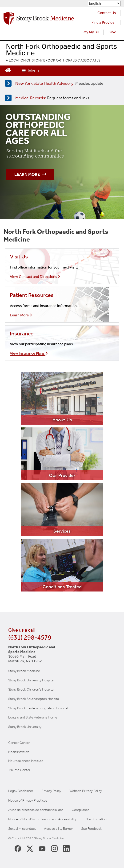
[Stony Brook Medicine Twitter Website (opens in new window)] (42, 848)
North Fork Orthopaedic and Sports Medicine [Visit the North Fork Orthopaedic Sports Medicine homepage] (61, 50)
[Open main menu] (30, 71)
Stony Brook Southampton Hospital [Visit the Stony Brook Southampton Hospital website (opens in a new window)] (34, 699)
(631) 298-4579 (30, 637)
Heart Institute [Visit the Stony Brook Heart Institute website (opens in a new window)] (19, 752)
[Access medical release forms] (61, 98)
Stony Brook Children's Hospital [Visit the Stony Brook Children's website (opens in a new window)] (31, 689)
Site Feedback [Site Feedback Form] (91, 829)
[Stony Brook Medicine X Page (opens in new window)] (30, 848)
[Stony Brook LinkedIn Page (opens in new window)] (66, 848)
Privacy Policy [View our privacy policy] (51, 791)
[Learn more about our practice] (62, 398)
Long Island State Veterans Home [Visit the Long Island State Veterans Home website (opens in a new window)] (33, 717)
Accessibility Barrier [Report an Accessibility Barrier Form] (58, 829)
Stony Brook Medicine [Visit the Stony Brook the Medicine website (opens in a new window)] (24, 671)
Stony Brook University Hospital (31, 680)
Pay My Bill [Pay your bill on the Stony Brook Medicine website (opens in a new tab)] (91, 32)
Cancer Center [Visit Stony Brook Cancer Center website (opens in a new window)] (19, 743)
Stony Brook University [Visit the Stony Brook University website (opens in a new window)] (25, 727)
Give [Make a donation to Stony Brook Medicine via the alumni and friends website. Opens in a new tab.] (112, 32)
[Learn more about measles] (61, 83)
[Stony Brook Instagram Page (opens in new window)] (54, 848)
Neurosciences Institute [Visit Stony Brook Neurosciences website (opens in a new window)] (26, 761)
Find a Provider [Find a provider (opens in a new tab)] (104, 22)
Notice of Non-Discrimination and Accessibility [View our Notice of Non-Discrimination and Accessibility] (42, 819)
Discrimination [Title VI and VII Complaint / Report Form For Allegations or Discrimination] (96, 819)
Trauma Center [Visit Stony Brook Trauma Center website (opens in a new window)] (19, 770)
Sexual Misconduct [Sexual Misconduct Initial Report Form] (22, 829)
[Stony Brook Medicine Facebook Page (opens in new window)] (18, 848)
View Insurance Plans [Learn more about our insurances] (29, 353)
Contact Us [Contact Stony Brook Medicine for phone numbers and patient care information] (107, 13)
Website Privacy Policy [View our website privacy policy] (86, 791)
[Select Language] (104, 3)
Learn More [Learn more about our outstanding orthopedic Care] (30, 175)
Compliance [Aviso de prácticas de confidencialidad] (81, 810)
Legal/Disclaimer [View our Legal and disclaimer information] (21, 791)
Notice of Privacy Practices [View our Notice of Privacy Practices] (28, 801)
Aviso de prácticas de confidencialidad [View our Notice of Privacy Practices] (36, 810)
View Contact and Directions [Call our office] (35, 277)
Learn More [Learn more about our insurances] (21, 315)
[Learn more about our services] (62, 509)
